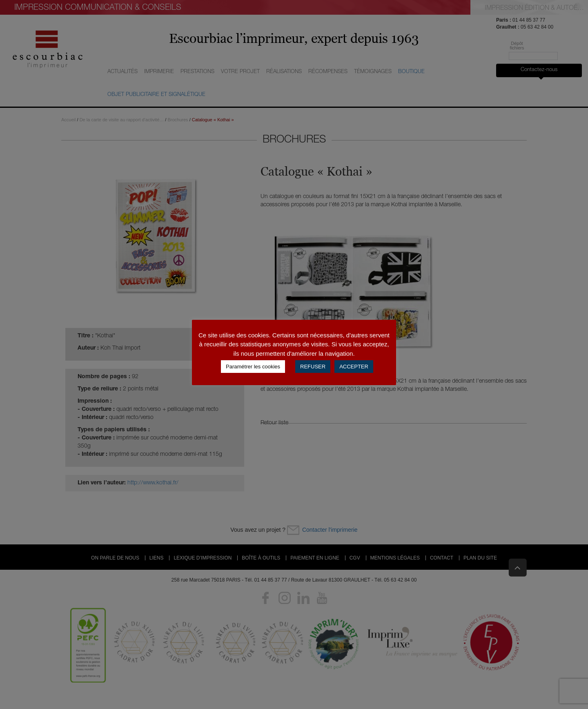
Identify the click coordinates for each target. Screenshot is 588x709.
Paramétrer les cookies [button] (253, 367)
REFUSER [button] (313, 367)
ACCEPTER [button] (354, 367)
